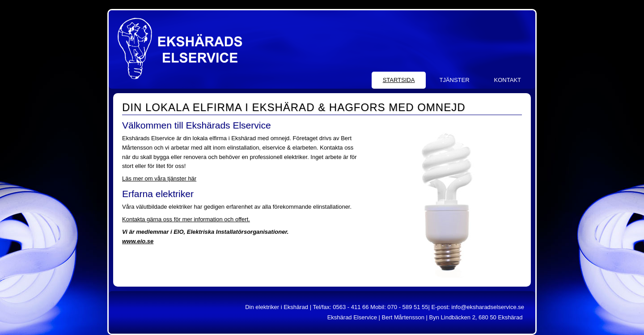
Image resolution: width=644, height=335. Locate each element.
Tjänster (454, 80)
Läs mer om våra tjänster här (159, 178)
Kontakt (508, 80)
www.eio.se (138, 241)
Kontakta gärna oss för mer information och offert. (186, 219)
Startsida (399, 80)
